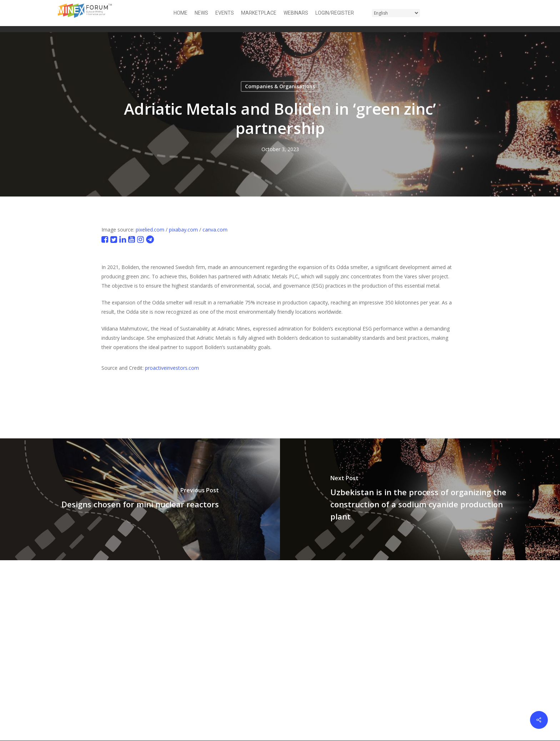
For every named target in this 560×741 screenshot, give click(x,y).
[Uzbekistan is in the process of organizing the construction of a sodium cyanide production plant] (420, 499)
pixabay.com (183, 230)
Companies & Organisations (280, 86)
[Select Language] (396, 13)
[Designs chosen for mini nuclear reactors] (140, 499)
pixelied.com (150, 230)
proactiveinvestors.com (172, 368)
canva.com (215, 230)
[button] (498, 13)
